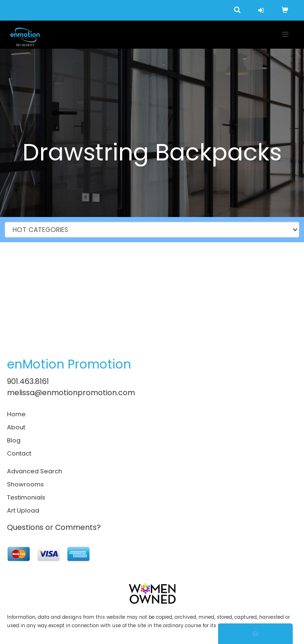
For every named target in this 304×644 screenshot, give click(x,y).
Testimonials (26, 497)
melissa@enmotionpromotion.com (71, 393)
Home (16, 414)
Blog (14, 440)
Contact (19, 453)
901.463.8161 (28, 381)
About (16, 427)
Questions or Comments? (54, 527)
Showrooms (25, 484)
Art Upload (23, 510)
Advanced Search (35, 471)
